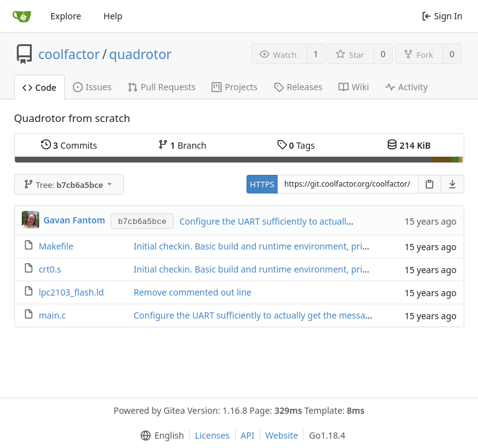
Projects (234, 87)
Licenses (212, 435)
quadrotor (140, 54)
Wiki (354, 87)
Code (40, 87)
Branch (182, 145)
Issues (92, 87)
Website (282, 435)
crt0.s (50, 269)
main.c (52, 315)
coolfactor (69, 54)
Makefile (56, 246)
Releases (298, 87)
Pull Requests (162, 87)
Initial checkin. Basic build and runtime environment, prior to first (267, 246)
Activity (406, 87)
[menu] (160, 436)
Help (113, 16)
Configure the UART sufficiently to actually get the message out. (309, 221)
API (248, 435)
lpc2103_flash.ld (71, 292)
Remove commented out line (193, 292)
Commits (69, 145)
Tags (296, 145)
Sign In (442, 16)
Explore (66, 16)
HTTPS (262, 184)
